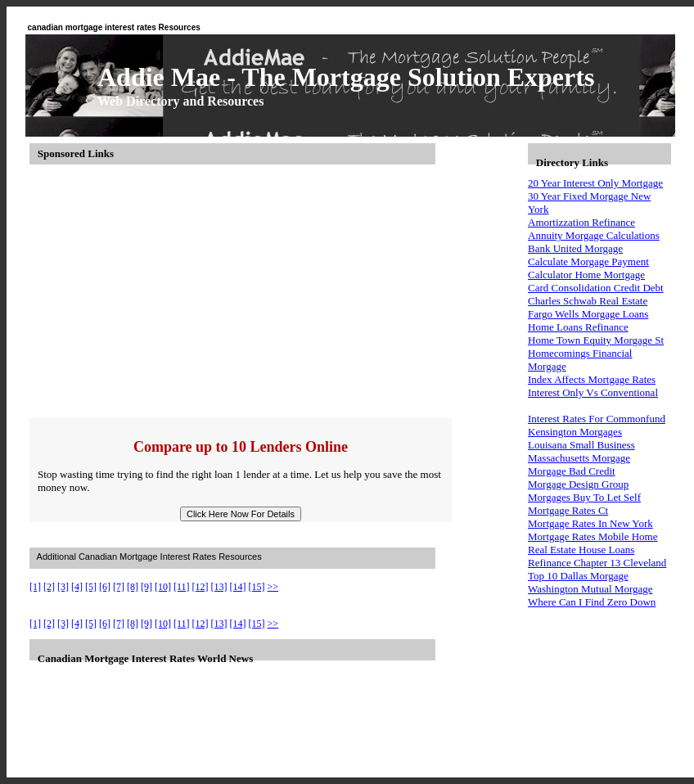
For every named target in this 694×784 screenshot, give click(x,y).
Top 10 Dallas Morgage (578, 576)
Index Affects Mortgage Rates (592, 379)
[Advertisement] (273, 291)
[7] (119, 587)
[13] (219, 587)
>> (273, 587)
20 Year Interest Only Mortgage (595, 183)
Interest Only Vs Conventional (593, 392)
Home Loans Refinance (578, 327)
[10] (163, 587)
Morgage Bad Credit (572, 471)
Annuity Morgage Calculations (594, 235)
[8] (133, 587)
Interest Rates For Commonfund (597, 419)
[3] (63, 587)
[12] (201, 587)
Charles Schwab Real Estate (588, 301)
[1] (35, 587)
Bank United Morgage (575, 248)
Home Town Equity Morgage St (596, 340)
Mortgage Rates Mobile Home (593, 536)
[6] (105, 587)
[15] (257, 587)
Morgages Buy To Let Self (584, 497)
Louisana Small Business (581, 445)
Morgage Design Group (578, 484)
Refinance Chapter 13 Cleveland (597, 563)
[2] (49, 587)
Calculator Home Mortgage (586, 275)
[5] (91, 587)
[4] (77, 587)
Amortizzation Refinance (581, 222)
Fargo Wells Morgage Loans (588, 314)
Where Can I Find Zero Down (592, 602)
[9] (146, 587)
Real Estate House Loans (581, 550)
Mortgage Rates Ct (568, 510)
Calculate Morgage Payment (588, 261)
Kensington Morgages (575, 432)
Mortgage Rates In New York (590, 523)
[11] (182, 587)
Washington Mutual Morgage (590, 589)
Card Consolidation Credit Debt (596, 288)
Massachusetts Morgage (579, 458)
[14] (238, 587)
